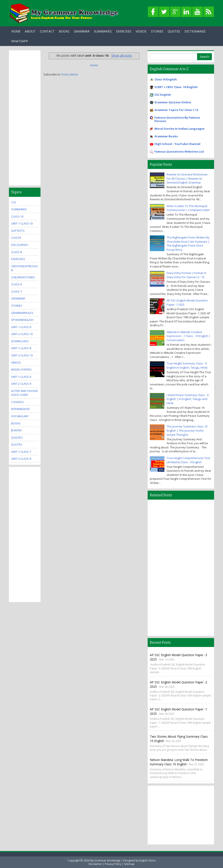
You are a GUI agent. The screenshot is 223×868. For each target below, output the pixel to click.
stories (17, 306)
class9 (16, 238)
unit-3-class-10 (22, 355)
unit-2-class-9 (21, 384)
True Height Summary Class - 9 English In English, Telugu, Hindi (187, 365)
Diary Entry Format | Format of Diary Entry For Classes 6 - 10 (186, 275)
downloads (20, 341)
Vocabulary (20, 416)
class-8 (16, 252)
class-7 (16, 291)
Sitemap (129, 864)
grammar (18, 298)
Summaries (103, 31)
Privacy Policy (113, 864)
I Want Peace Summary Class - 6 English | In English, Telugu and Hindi (188, 399)
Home (16, 31)
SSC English (163, 95)
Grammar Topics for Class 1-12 (176, 110)
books (16, 423)
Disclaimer (95, 864)
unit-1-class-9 (21, 327)
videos (16, 363)
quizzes (17, 437)
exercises (18, 259)
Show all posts (122, 55)
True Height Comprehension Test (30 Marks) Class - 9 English (188, 460)
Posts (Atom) (70, 74)
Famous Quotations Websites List (179, 151)
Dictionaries (195, 31)
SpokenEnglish (22, 320)
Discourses (20, 245)
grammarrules (22, 313)
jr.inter (16, 430)
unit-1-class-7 (21, 452)
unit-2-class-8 (21, 459)
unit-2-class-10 (22, 334)
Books (64, 31)
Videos (141, 31)
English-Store (147, 860)
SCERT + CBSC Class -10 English (176, 87)
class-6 (16, 284)
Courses (17, 402)
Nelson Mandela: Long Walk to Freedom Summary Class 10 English (179, 762)
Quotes (174, 31)
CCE (14, 202)
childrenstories (23, 277)
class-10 (17, 216)
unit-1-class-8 (21, 348)
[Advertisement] (25, 118)
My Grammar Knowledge (105, 860)
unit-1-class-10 (22, 223)
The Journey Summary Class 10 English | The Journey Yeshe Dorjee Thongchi (187, 430)
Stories (157, 31)
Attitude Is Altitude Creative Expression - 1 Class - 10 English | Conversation (188, 336)
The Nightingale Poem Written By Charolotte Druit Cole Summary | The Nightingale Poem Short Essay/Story (188, 243)
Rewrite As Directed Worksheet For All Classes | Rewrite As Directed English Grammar (187, 178)
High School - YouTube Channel (177, 144)
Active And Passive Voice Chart (24, 393)
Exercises (124, 31)
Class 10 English (166, 79)
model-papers (21, 369)
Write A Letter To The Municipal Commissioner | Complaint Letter (188, 208)
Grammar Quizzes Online (173, 102)
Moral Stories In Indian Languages (179, 129)
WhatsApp (20, 41)
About (30, 31)
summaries (19, 209)
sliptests (18, 231)
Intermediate (20, 409)
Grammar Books (166, 136)
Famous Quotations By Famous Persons (177, 119)
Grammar (82, 31)
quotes (17, 444)
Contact (47, 31)
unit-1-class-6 (21, 377)
